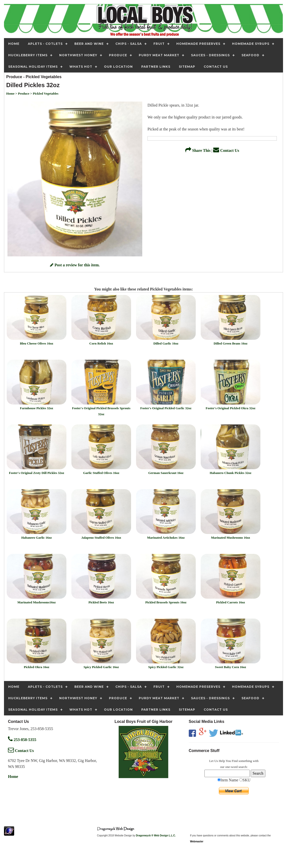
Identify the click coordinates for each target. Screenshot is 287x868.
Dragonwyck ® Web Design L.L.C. (156, 836)
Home (13, 777)
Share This (198, 150)
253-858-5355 (22, 740)
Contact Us (226, 150)
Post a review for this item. (75, 265)
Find (235, 761)
